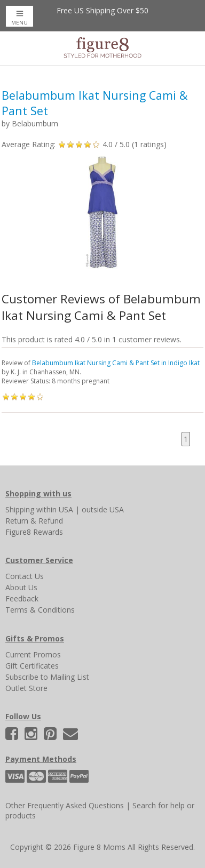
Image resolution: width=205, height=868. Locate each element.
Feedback (22, 598)
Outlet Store (26, 688)
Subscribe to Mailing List (47, 677)
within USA (55, 509)
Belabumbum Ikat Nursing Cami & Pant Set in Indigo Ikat (116, 363)
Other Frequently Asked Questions (65, 805)
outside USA (103, 509)
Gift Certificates (32, 666)
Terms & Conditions (40, 610)
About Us (21, 587)
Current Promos (33, 654)
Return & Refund (34, 521)
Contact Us (25, 576)
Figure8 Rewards (34, 532)
